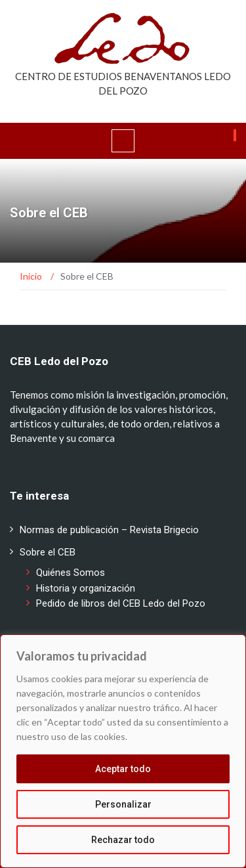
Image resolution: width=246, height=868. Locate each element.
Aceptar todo (123, 769)
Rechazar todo (123, 840)
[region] (123, 751)
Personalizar (123, 804)
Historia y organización (86, 588)
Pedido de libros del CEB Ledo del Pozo (121, 603)
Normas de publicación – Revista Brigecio (109, 530)
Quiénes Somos (71, 573)
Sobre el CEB (48, 552)
